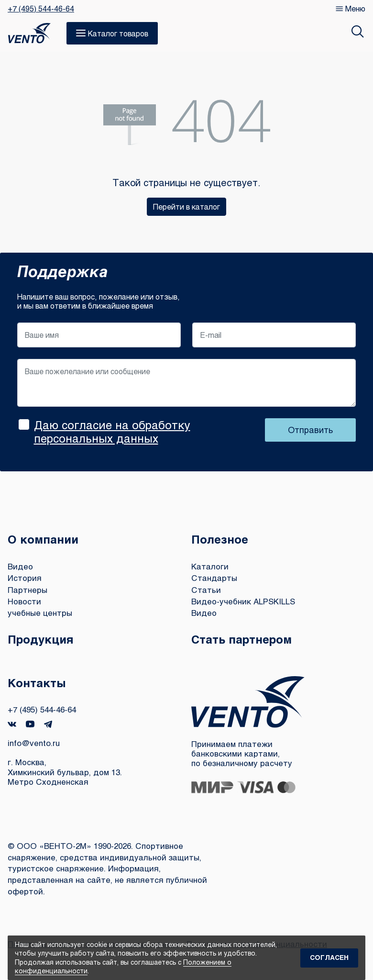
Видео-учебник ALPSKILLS (243, 601)
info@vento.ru (34, 743)
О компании (43, 539)
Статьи (206, 590)
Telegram (48, 724)
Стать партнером (241, 639)
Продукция (41, 639)
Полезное (220, 539)
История (25, 578)
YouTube (30, 724)
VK (12, 724)
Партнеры (27, 590)
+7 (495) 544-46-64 (41, 9)
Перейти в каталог (186, 206)
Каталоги (210, 566)
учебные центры (40, 613)
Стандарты (214, 578)
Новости (24, 601)
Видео (20, 566)
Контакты (37, 683)
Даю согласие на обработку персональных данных (112, 432)
